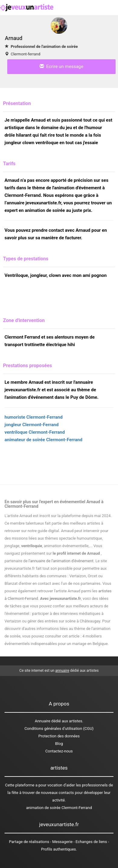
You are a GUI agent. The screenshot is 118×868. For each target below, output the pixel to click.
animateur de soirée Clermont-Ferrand (43, 440)
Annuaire (42, 721)
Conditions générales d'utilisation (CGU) (59, 728)
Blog (59, 744)
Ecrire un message (61, 67)
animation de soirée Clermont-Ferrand (59, 808)
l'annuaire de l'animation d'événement (61, 561)
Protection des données (59, 736)
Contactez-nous (59, 751)
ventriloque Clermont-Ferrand (35, 432)
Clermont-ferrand (25, 54)
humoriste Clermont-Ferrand (33, 417)
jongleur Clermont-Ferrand (32, 425)
